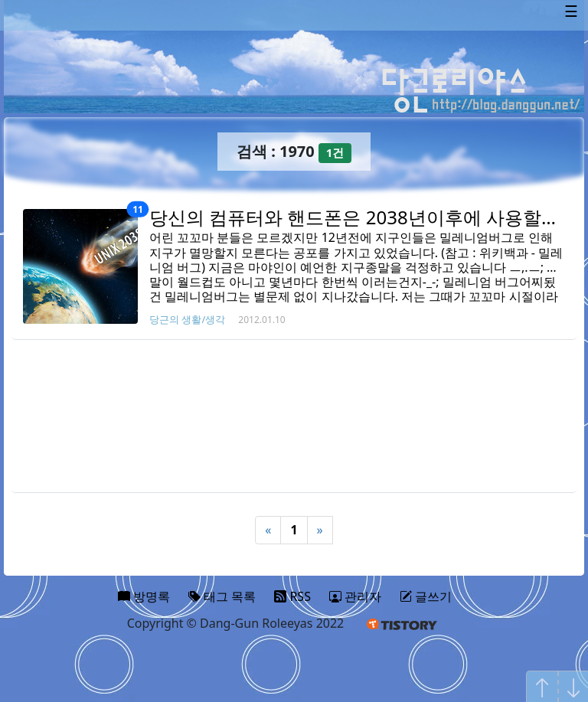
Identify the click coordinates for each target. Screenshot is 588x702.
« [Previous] (268, 530)
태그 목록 (222, 596)
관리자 (355, 596)
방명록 (144, 596)
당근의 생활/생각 (187, 319)
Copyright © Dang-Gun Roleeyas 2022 (236, 623)
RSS (292, 596)
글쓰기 (426, 596)
